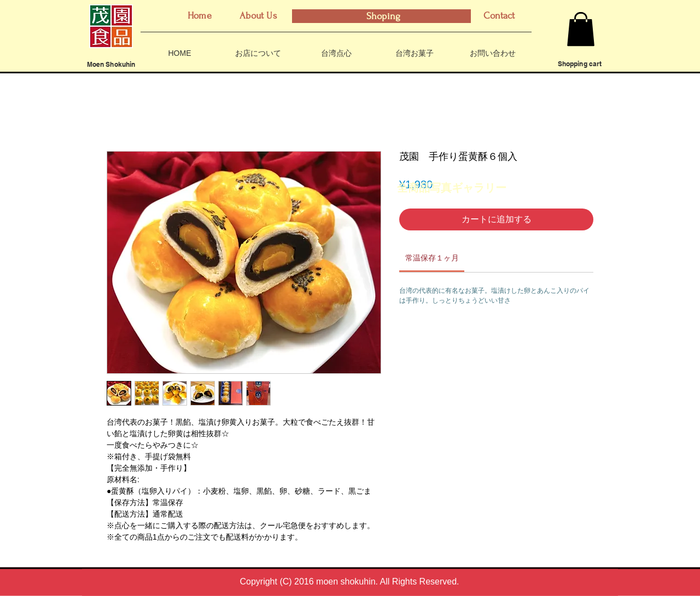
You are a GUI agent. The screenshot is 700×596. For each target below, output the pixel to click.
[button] (581, 29)
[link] (432, 258)
